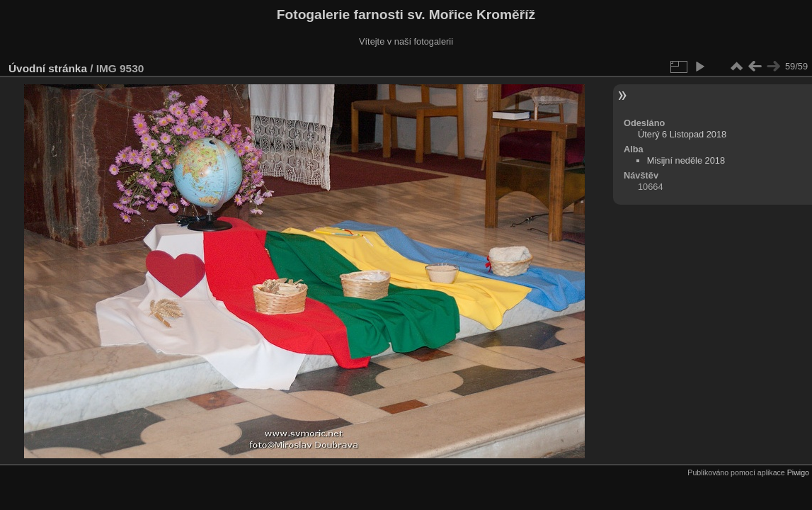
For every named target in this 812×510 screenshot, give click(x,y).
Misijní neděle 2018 (686, 160)
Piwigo (798, 472)
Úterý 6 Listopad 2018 (682, 134)
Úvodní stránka (48, 68)
